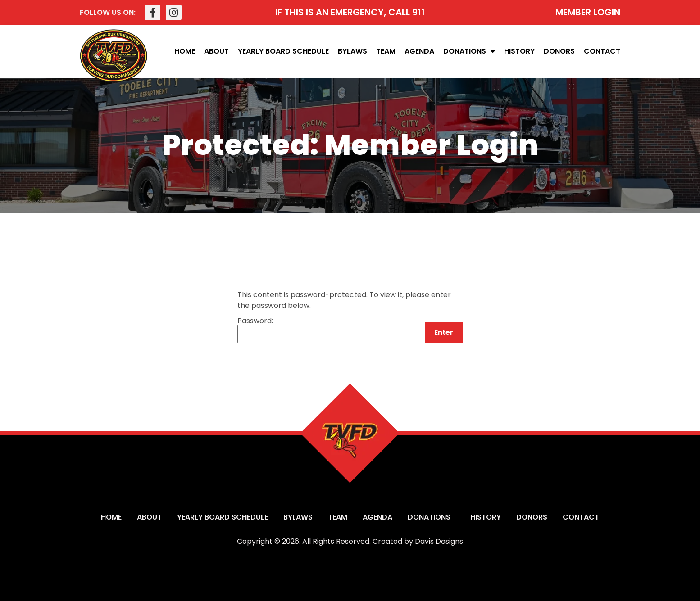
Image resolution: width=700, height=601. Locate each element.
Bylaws (352, 51)
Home (185, 51)
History (519, 51)
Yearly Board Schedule (283, 51)
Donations (469, 51)
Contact (602, 51)
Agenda (419, 51)
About (216, 51)
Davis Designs (439, 541)
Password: (330, 330)
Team (386, 51)
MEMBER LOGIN (588, 12)
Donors (559, 51)
